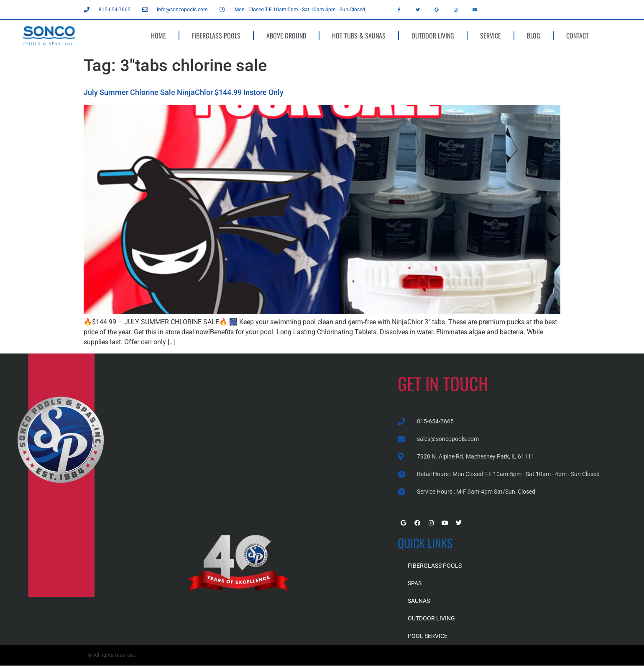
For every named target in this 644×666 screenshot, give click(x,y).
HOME (158, 36)
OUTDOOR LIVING (433, 36)
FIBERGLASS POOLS (216, 36)
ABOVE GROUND (286, 36)
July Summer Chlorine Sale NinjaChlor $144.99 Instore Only (184, 92)
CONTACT (578, 36)
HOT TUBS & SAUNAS (359, 36)
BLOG (534, 36)
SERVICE (491, 36)
